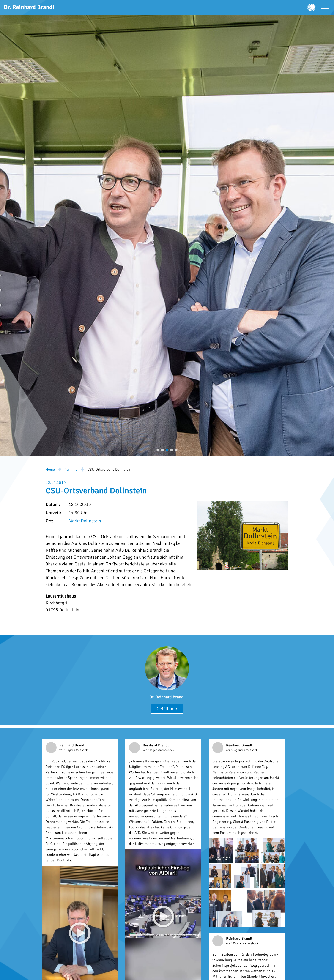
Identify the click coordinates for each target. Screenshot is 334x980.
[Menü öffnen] (325, 7)
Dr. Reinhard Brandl (167, 697)
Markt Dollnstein (85, 521)
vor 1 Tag (65, 750)
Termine (71, 470)
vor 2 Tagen (150, 750)
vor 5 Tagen (234, 750)
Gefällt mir (167, 709)
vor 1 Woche (234, 943)
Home (50, 470)
